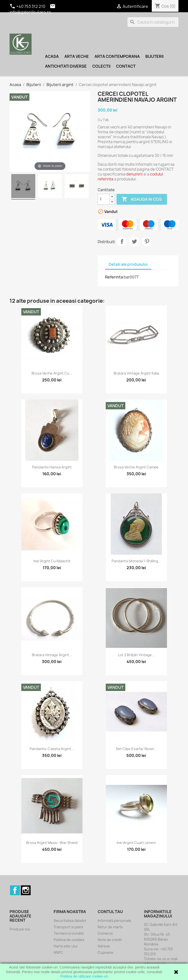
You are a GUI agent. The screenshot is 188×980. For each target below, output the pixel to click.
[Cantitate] (104, 199)
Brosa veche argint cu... (52, 373)
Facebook (15, 890)
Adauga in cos (142, 199)
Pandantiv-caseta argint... (52, 749)
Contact (126, 66)
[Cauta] (153, 22)
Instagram (26, 890)
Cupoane (106, 952)
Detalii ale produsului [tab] (128, 264)
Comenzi (105, 933)
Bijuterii (154, 56)
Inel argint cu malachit (52, 561)
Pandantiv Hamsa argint (52, 467)
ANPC (58, 952)
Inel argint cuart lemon (136, 843)
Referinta (114, 277)
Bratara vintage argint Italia (136, 373)
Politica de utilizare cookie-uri (84, 976)
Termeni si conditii (69, 933)
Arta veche (77, 56)
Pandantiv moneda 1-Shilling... (136, 561)
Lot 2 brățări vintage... (136, 655)
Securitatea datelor (70, 921)
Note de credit (110, 940)
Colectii (101, 66)
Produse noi (20, 929)
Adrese (104, 946)
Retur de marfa (110, 927)
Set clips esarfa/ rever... (136, 749)
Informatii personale (114, 921)
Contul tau (110, 912)
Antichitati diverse (66, 66)
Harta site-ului (65, 946)
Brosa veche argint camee (136, 467)
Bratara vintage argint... (52, 655)
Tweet (134, 241)
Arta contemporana (117, 56)
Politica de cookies (69, 940)
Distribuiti (122, 241)
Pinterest (147, 241)
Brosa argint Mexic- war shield (52, 843)
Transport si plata (68, 927)
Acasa (52, 56)
